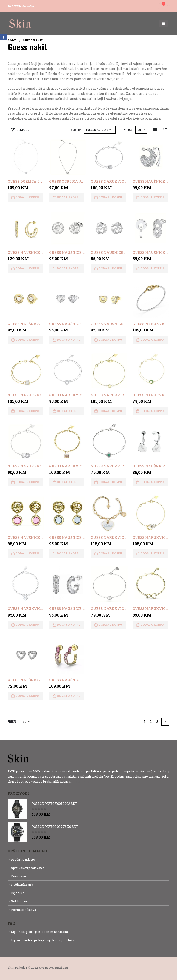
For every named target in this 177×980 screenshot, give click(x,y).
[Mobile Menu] (163, 23)
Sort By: (76, 130)
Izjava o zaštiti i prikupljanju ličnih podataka (43, 940)
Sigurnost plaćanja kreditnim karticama (40, 932)
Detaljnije (81, 781)
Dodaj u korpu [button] (27, 197)
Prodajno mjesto (23, 859)
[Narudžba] (100, 130)
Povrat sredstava (24, 910)
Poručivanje (20, 876)
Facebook (3, 37)
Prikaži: (128, 130)
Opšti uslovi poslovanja (28, 868)
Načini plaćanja (22, 885)
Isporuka (18, 893)
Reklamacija (20, 901)
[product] (26, 157)
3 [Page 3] (157, 722)
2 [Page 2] (151, 722)
